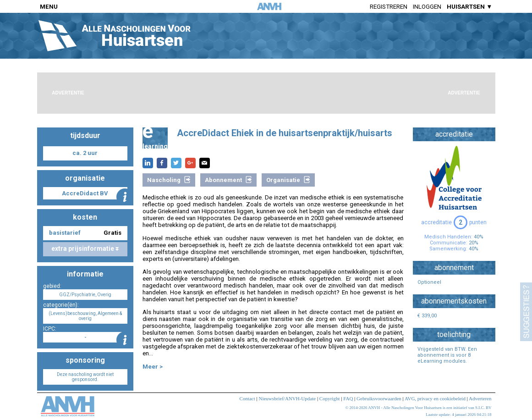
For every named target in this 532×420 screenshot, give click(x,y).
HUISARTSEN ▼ (469, 7)
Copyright (330, 398)
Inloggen (427, 7)
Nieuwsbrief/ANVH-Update (287, 398)
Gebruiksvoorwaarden (379, 398)
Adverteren (480, 398)
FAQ (348, 398)
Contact (247, 398)
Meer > (153, 367)
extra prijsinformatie (85, 249)
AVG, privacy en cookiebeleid (435, 398)
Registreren (389, 7)
